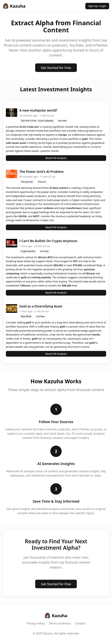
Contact (80, 623)
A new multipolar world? (38, 110)
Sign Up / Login (97, 6)
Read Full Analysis (56, 158)
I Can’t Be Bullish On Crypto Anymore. (49, 241)
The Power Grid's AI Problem (42, 172)
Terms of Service (60, 623)
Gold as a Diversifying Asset (41, 306)
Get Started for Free (56, 68)
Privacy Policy (36, 623)
